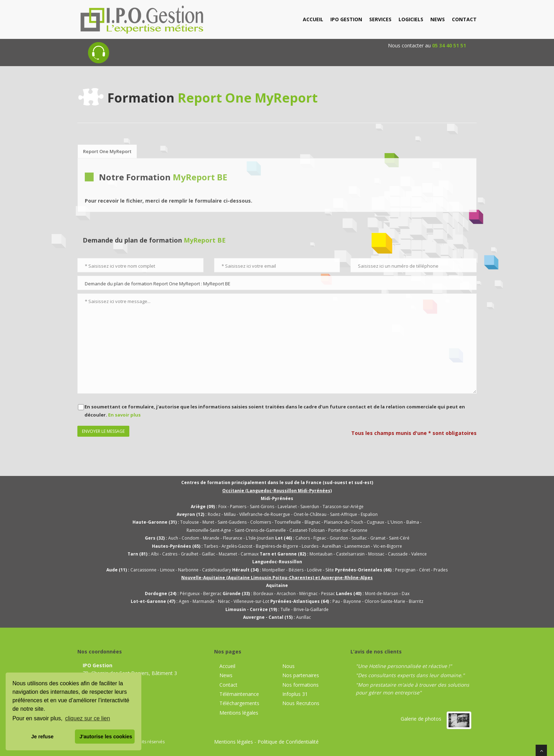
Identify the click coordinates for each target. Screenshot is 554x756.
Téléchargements (239, 703)
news (438, 19)
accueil (313, 19)
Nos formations (300, 685)
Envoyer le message (103, 431)
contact (464, 19)
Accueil (227, 666)
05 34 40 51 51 (449, 45)
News (226, 675)
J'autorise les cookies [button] (106, 737)
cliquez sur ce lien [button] (87, 718)
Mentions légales (239, 713)
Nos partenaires (301, 675)
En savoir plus (124, 415)
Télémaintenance (239, 694)
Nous (288, 666)
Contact (228, 685)
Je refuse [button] (42, 737)
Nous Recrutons (301, 703)
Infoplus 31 (295, 694)
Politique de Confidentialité (288, 742)
